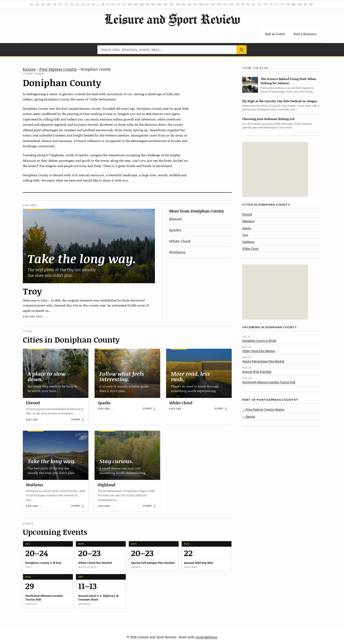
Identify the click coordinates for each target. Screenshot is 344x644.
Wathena (177, 252)
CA (55, 4)
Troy (32, 291)
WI (306, 4)
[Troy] (89, 246)
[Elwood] (56, 373)
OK (232, 4)
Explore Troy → (35, 317)
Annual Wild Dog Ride (257, 372)
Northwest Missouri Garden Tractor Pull (269, 382)
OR (238, 4)
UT (277, 4)
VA (288, 4)
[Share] (78, 419)
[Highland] (127, 455)
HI (89, 4)
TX (271, 4)
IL (98, 4)
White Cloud (180, 241)
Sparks (175, 230)
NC (213, 4)
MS (160, 4)
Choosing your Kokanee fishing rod (268, 119)
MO (166, 4)
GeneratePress (206, 637)
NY (207, 4)
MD (136, 4)
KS (113, 4)
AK (38, 4)
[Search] (242, 50)
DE (72, 4)
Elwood (175, 219)
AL (32, 4)
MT (172, 4)
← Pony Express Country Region (263, 409)
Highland (107, 485)
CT (67, 4)
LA (124, 4)
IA (108, 4)
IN (103, 4)
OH (225, 4)
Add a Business (305, 34)
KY (119, 4)
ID (94, 4)
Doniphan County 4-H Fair (259, 341)
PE (243, 4)
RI (248, 4)
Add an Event (275, 34)
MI (148, 4)
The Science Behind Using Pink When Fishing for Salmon (288, 81)
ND (219, 4)
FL (78, 4)
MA (142, 4)
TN (265, 4)
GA (83, 4)
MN (153, 4)
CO (61, 4)
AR (49, 4)
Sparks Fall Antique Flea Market (263, 361)
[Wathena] (56, 455)
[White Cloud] (199, 373)
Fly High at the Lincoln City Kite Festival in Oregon (280, 101)
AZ (43, 4)
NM (201, 4)
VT (283, 4)
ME (130, 4)
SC (254, 4)
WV (300, 4)
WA (294, 4)
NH (190, 4)
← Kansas (249, 416)
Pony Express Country (58, 69)
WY (312, 4)
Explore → (34, 420)
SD (259, 4)
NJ (195, 4)
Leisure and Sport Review (172, 19)
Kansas (29, 69)
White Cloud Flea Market (259, 351)
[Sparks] (127, 373)
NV (184, 4)
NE (178, 4)
